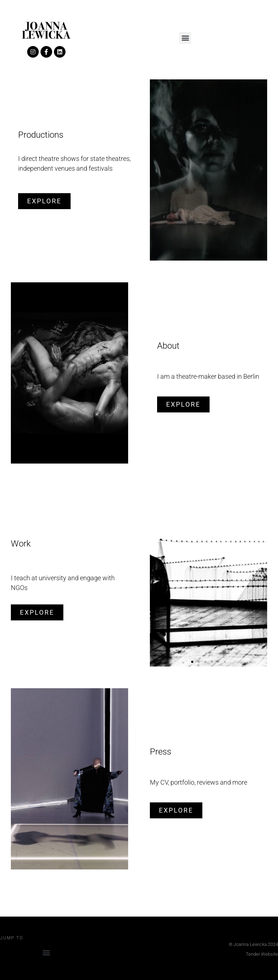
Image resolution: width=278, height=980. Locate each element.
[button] (185, 38)
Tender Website (262, 954)
